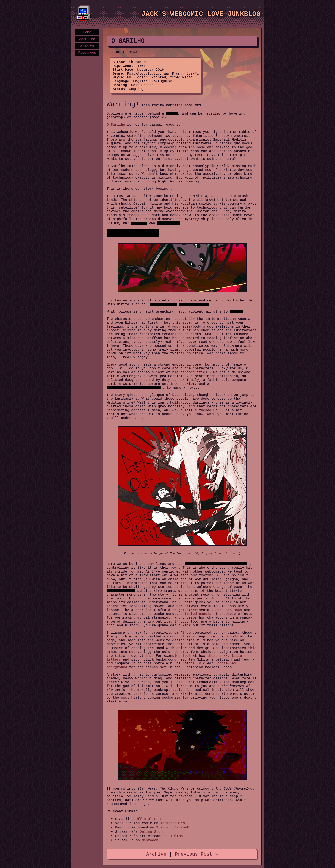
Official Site (149, 819)
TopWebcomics (173, 823)
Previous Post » (197, 854)
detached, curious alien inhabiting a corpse (134, 388)
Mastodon (150, 840)
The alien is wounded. (164, 304)
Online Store (152, 832)
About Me (87, 39)
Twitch (177, 836)
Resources (87, 53)
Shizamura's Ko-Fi (174, 828)
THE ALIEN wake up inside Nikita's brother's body (216, 564)
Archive (87, 46)
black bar (172, 114)
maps (238, 610)
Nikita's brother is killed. (194, 304)
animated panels (196, 614)
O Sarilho (116, 125)
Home (87, 32)
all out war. (237, 312)
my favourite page (223, 554)
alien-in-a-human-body (121, 591)
